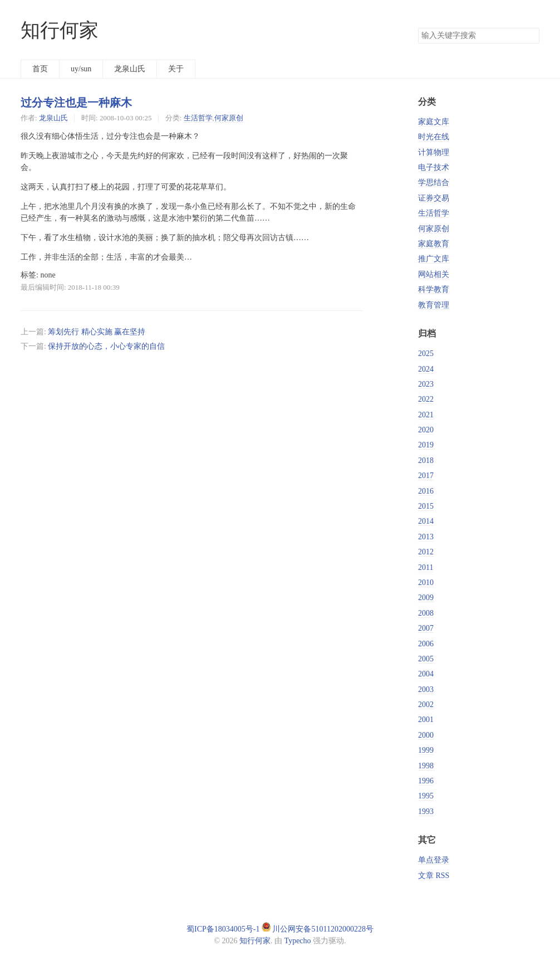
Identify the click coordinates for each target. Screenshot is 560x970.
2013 (426, 537)
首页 (40, 69)
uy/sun (81, 69)
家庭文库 (434, 122)
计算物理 (434, 152)
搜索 (530, 36)
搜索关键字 (418, 28)
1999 (426, 750)
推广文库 (434, 259)
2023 (426, 384)
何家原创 (229, 118)
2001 (426, 720)
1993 (426, 811)
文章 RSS (434, 876)
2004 (426, 674)
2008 (426, 613)
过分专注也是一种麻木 (76, 103)
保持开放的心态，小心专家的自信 (106, 346)
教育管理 (434, 305)
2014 (426, 521)
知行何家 (60, 30)
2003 (426, 689)
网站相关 (434, 274)
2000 (426, 735)
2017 (426, 476)
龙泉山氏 (130, 69)
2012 (426, 552)
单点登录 (434, 860)
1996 (426, 781)
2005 (426, 659)
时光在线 (434, 137)
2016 (426, 491)
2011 (426, 567)
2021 (426, 415)
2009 (426, 598)
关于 (176, 69)
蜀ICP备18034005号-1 (223, 929)
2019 (426, 445)
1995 (426, 796)
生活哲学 (198, 118)
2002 (426, 705)
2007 (426, 628)
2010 (426, 583)
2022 (426, 399)
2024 (426, 369)
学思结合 (434, 182)
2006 (426, 644)
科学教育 (434, 289)
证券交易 (434, 198)
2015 (426, 506)
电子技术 (434, 167)
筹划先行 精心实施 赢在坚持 (97, 332)
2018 (426, 460)
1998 (426, 766)
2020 (426, 430)
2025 (426, 354)
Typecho (298, 941)
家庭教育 (434, 244)
